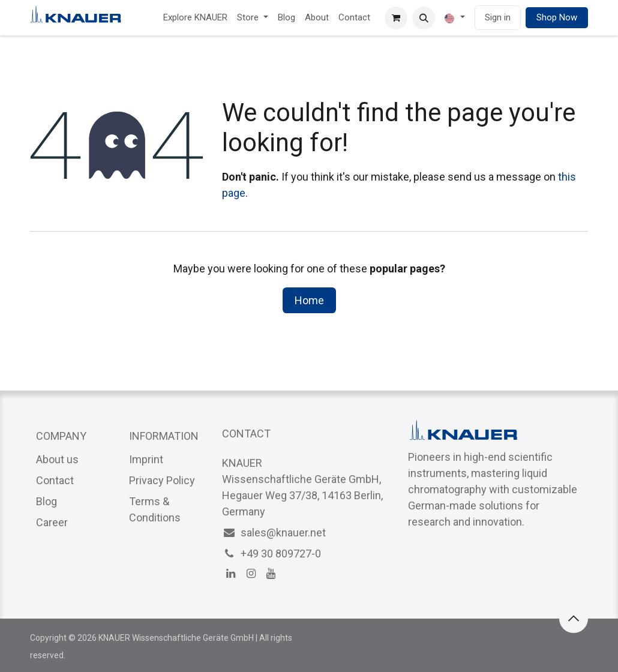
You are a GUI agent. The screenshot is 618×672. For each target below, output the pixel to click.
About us (57, 459)
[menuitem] (195, 18)
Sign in (498, 17)
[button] (424, 18)
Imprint (146, 459)
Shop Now (557, 17)
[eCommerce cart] (396, 18)
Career (52, 522)
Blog (46, 501)
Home (309, 300)
